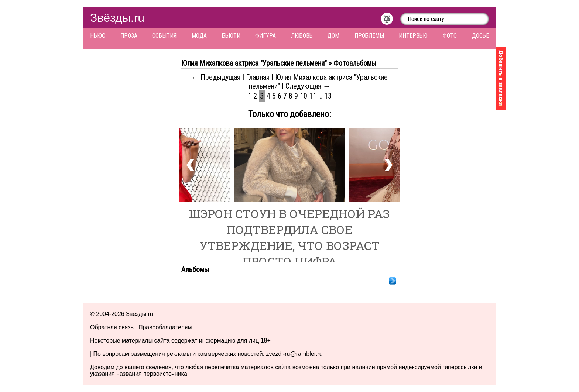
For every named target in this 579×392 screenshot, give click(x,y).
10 (304, 96)
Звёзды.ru (117, 18)
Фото (450, 36)
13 (328, 96)
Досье (480, 36)
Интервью (413, 36)
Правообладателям (165, 327)
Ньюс (98, 36)
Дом (333, 36)
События (164, 36)
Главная (258, 77)
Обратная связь (112, 327)
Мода (199, 36)
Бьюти (231, 36)
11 (313, 96)
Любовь (302, 36)
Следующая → (308, 86)
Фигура (265, 36)
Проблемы (369, 36)
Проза (129, 36)
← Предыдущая (216, 77)
